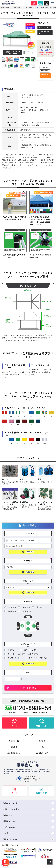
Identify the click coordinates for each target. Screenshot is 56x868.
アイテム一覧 (14, 741)
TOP (50, 863)
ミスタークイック (44, 33)
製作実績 (42, 741)
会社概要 (14, 747)
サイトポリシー (42, 747)
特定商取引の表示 (42, 753)
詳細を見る (30, 552)
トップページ (28, 735)
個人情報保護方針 (14, 753)
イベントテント (44, 27)
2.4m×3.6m (45, 71)
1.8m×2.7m (45, 67)
